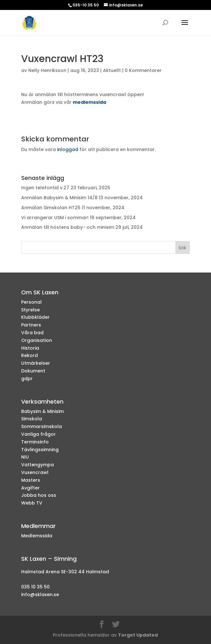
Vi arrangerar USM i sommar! (55, 218)
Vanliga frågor (38, 434)
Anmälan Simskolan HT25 (51, 208)
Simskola (32, 419)
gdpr (27, 379)
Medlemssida (37, 536)
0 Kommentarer (143, 70)
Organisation (37, 340)
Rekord (30, 355)
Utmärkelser (36, 363)
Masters (31, 480)
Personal (31, 302)
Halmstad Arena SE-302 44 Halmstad (65, 572)
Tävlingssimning (40, 450)
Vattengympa (38, 465)
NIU (25, 457)
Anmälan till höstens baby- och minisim (68, 227)
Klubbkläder (35, 317)
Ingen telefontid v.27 (45, 188)
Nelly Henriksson (47, 70)
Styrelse (30, 310)
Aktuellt (112, 70)
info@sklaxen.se (40, 595)
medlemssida (89, 102)
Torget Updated (138, 635)
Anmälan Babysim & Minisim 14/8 (59, 198)
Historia (30, 348)
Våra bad (32, 333)
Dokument (33, 371)
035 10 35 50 (35, 587)
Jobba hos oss (39, 495)
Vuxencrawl (35, 472)
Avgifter (30, 488)
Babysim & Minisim (42, 411)
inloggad (68, 149)
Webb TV (32, 503)
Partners (31, 325)
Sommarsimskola (42, 426)
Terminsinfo (35, 442)
